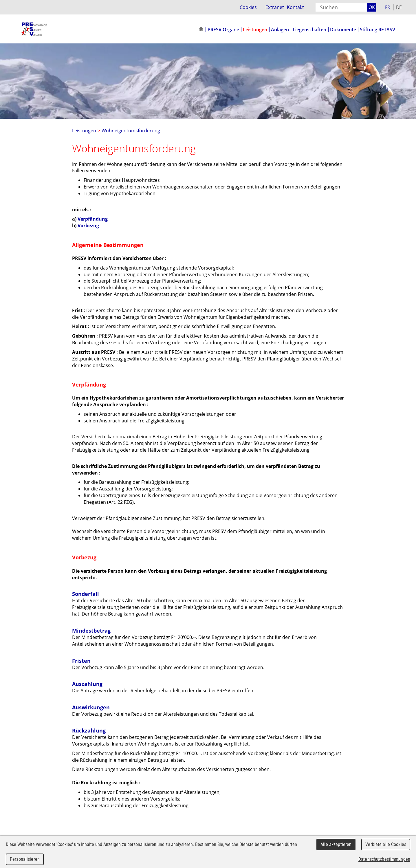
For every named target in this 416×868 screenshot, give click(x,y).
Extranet (275, 7)
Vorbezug (88, 226)
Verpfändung (93, 219)
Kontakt (295, 7)
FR (388, 7)
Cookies (248, 7)
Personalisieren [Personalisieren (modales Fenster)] (25, 859)
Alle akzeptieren (336, 844)
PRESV (47, 29)
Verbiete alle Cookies (386, 844)
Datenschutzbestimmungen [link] (384, 859)
